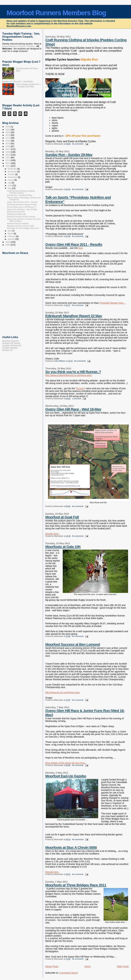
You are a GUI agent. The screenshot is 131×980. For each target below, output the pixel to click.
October (11, 174)
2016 (8, 152)
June (10, 186)
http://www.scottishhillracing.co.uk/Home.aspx (68, 375)
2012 (8, 163)
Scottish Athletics (10, 348)
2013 (8, 160)
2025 (8, 127)
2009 (8, 245)
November (12, 172)
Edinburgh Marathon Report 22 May (74, 316)
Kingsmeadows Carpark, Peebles (18, 46)
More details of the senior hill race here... (66, 763)
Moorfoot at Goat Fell (62, 517)
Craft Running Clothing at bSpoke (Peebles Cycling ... (21, 192)
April (10, 231)
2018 (8, 146)
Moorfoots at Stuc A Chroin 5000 (71, 848)
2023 (8, 132)
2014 (8, 158)
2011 (8, 166)
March (11, 234)
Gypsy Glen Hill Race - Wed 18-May (73, 409)
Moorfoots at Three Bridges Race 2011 (76, 885)
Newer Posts (52, 966)
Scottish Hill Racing (11, 343)
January (11, 239)
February (12, 236)
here (81, 248)
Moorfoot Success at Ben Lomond (73, 644)
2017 (8, 149)
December (12, 169)
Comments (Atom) (69, 973)
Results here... (53, 534)
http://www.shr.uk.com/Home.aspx (62, 692)
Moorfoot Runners (11, 341)
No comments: (78, 144)
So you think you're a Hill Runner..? (73, 372)
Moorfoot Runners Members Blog (56, 13)
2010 (8, 242)
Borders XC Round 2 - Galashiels (18, 82)
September (13, 177)
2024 (8, 130)
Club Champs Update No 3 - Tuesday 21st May (28, 85)
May (10, 188)
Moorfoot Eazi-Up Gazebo (66, 776)
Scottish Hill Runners (12, 346)
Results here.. (52, 872)
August (11, 180)
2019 (8, 144)
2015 (8, 155)
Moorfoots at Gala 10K (63, 547)
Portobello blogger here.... (113, 303)
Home (87, 966)
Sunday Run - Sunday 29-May (69, 155)
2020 (8, 141)
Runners (80, 388)
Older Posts (123, 966)
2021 (8, 138)
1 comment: (77, 399)
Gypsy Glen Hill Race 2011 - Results (74, 244)
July (10, 183)
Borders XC (8, 350)
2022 (8, 135)
